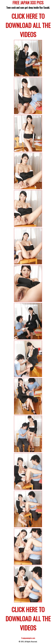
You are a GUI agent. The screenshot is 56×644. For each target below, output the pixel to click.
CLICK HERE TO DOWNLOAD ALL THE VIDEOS (28, 25)
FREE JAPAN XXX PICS (28, 3)
